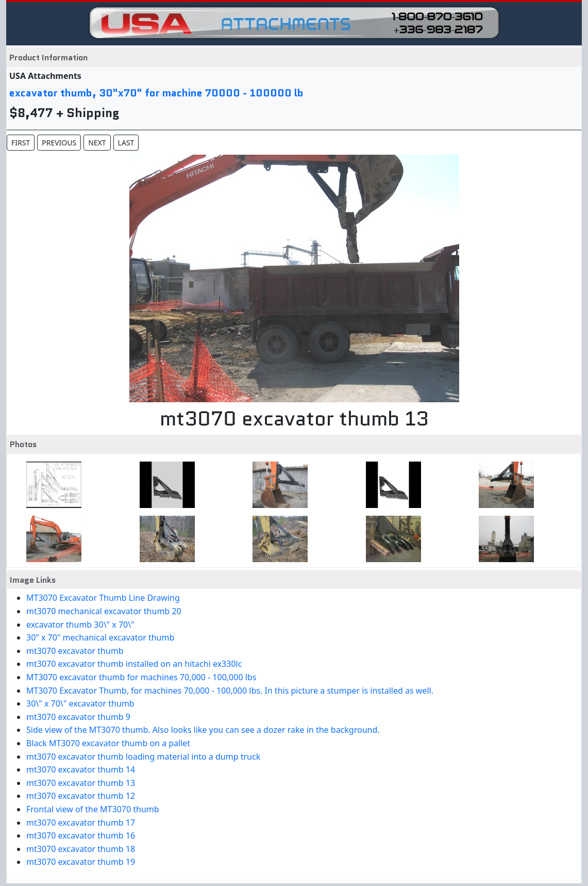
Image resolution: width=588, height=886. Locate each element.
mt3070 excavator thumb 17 (81, 823)
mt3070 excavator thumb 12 (81, 796)
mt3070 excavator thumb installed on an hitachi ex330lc (134, 664)
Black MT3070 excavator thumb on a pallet (108, 743)
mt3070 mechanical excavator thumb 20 (104, 611)
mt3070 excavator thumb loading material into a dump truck (143, 757)
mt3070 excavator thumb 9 (78, 717)
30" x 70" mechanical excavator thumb (100, 637)
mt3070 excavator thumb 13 (81, 783)
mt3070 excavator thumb (75, 651)
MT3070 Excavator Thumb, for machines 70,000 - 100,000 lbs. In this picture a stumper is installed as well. (230, 691)
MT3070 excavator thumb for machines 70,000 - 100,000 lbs (141, 677)
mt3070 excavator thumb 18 (81, 849)
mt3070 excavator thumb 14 (81, 769)
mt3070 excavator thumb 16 (81, 835)
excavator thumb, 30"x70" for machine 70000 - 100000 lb (156, 93)
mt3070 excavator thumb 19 (81, 862)
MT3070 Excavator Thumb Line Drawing (103, 598)
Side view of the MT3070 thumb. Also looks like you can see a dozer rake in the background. (203, 730)
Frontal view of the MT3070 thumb (93, 809)
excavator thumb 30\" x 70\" (80, 625)
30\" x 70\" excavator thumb (80, 703)
